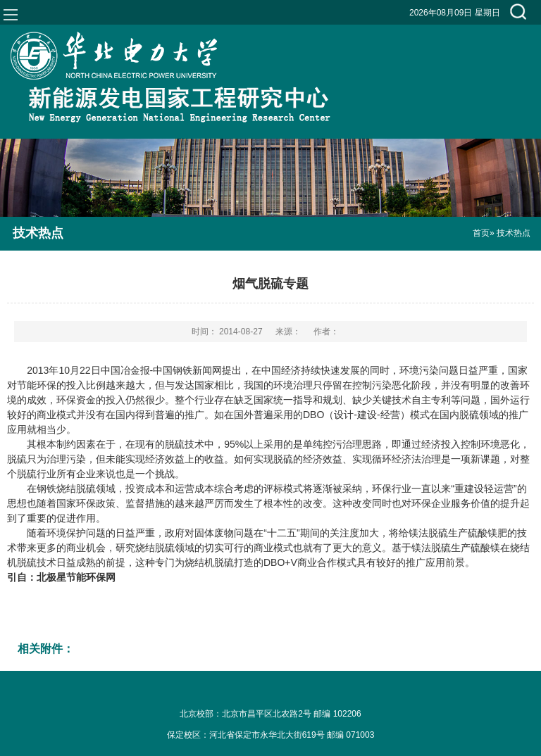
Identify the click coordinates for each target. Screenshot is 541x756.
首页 (481, 233)
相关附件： (46, 648)
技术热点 (38, 233)
